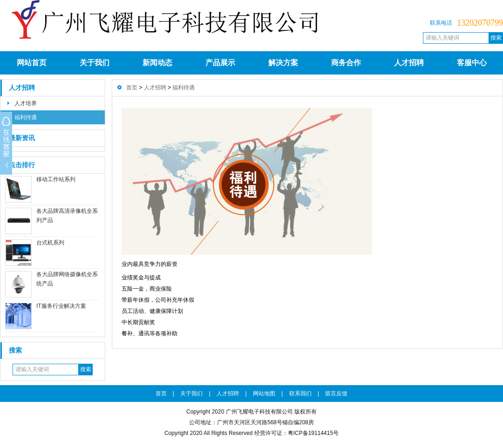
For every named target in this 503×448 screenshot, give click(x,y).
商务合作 (346, 63)
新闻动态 (157, 63)
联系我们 (300, 394)
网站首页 (32, 63)
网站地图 (264, 394)
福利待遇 (26, 117)
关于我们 (95, 63)
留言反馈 (336, 394)
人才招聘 (409, 63)
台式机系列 (50, 243)
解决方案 (283, 63)
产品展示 (220, 63)
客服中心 (472, 63)
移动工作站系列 (56, 179)
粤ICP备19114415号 (313, 433)
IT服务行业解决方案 (61, 306)
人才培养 (26, 103)
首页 (132, 88)
